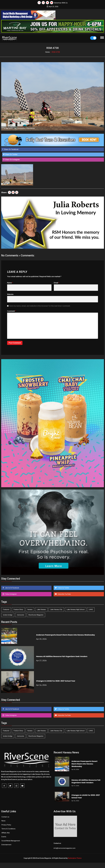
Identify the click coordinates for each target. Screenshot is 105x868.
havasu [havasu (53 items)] (30, 609)
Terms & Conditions (8, 829)
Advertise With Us (61, 3)
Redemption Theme (75, 858)
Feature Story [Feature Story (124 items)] (18, 609)
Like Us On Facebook (12, 588)
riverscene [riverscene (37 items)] (21, 615)
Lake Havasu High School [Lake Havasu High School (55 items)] (76, 609)
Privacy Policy (6, 825)
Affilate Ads (6, 833)
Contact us (5, 817)
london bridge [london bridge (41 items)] (8, 615)
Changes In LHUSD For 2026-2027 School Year (56, 681)
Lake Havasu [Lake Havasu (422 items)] (41, 609)
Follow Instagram (11, 594)
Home (47, 52)
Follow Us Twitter (63, 588)
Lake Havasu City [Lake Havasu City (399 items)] (56, 609)
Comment (12, 311)
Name (10, 283)
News (3, 821)
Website (10, 294)
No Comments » (20, 128)
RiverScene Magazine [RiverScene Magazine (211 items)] (36, 615)
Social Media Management (11, 841)
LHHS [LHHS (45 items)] (91, 609)
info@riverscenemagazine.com (65, 848)
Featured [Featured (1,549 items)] (6, 609)
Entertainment (6, 845)
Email (57, 283)
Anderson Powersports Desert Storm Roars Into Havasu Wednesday (66, 635)
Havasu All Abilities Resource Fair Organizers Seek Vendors (62, 656)
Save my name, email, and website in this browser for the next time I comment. (40, 306)
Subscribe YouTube (64, 594)
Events (4, 837)
